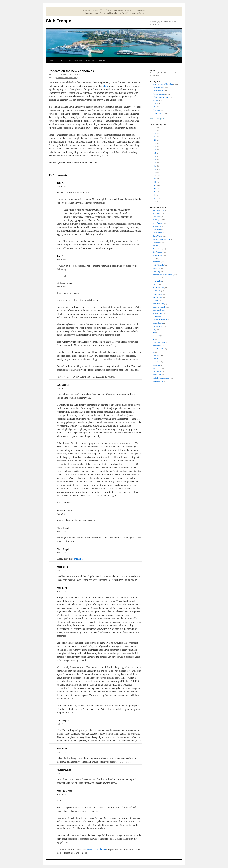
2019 (154, 147)
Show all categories (157, 119)
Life (154, 107)
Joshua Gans (157, 375)
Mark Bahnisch (158, 223)
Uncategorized (158, 87)
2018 (154, 150)
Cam (154, 259)
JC (154, 339)
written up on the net (96, 849)
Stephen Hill (157, 278)
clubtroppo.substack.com (135, 13)
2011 (154, 172)
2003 (154, 198)
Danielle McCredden (160, 320)
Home (51, 60)
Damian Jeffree (158, 326)
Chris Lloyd (157, 271)
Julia (154, 333)
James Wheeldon (159, 349)
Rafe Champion (158, 288)
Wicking (156, 246)
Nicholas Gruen (75, 75)
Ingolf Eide (157, 262)
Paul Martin (157, 355)
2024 (154, 130)
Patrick (155, 284)
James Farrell (157, 226)
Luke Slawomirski (159, 342)
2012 (154, 169)
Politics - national (159, 94)
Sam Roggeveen (158, 381)
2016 (154, 156)
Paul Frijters (157, 220)
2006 (154, 188)
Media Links (90, 60)
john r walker (157, 281)
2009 (154, 179)
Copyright (78, 60)
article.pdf (79, 559)
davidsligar (157, 362)
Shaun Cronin (157, 294)
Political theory (158, 113)
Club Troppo (59, 21)
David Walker (157, 236)
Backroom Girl (158, 313)
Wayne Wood (157, 249)
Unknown (156, 268)
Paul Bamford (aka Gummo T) (163, 275)
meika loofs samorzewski (162, 378)
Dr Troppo (156, 300)
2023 (154, 134)
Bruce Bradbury (158, 310)
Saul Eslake (157, 291)
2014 (154, 163)
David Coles (157, 371)
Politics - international (160, 97)
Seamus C (156, 336)
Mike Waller (157, 368)
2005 (154, 192)
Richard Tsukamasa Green (162, 239)
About (59, 60)
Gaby (155, 330)
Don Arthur (157, 217)
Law (154, 104)
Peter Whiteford (158, 304)
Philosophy (157, 110)
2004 (154, 195)
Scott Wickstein (158, 265)
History (155, 100)
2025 (154, 127)
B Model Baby (158, 323)
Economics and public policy (67, 78)
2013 (154, 166)
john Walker (157, 317)
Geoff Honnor (158, 233)
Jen (154, 352)
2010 (154, 176)
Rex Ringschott (158, 252)
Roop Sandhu (157, 297)
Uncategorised (158, 91)
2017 (154, 153)
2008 (154, 182)
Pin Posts (102, 60)
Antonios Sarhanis (159, 307)
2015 (154, 160)
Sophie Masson (158, 255)
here (106, 86)
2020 (154, 143)
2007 (154, 185)
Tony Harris (157, 229)
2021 (154, 140)
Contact (68, 60)
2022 (154, 137)
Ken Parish (157, 213)
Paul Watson (157, 346)
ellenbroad (156, 365)
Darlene (155, 359)
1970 (154, 201)
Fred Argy (156, 242)
